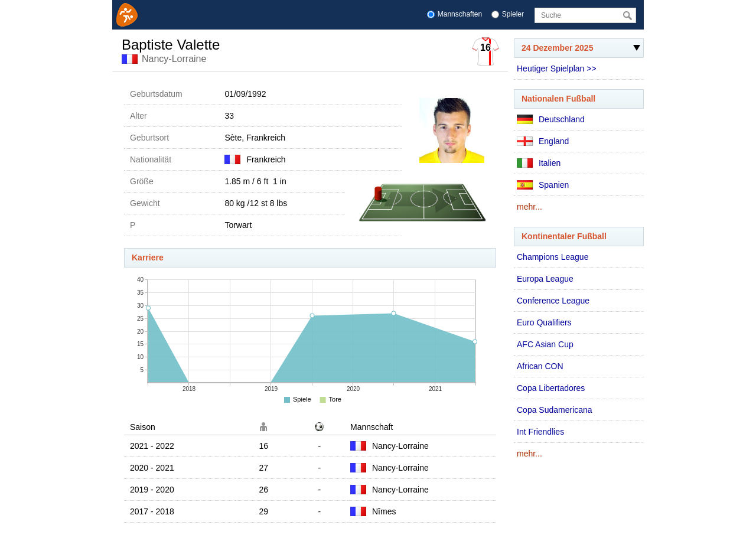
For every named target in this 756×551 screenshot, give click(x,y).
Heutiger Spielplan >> (557, 69)
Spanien (543, 185)
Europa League (545, 279)
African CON (540, 366)
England (543, 141)
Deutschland (551, 119)
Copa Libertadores (551, 388)
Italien (539, 163)
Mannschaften (460, 14)
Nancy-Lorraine (174, 59)
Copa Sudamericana (555, 410)
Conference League (553, 301)
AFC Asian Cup (545, 344)
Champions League (553, 257)
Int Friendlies (540, 432)
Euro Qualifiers (544, 322)
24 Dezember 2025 (577, 50)
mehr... (529, 207)
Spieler (513, 14)
